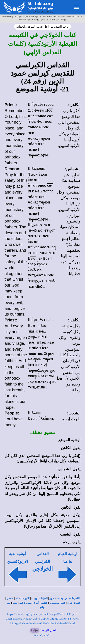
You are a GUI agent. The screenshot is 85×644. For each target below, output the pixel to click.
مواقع (43, 607)
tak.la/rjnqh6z (43, 635)
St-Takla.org (8, 16)
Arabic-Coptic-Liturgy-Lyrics (32, 20)
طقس (10, 598)
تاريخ (70, 603)
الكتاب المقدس (72, 598)
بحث (60, 598)
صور (8, 603)
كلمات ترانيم (26, 603)
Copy (35, 630)
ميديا (15, 603)
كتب (63, 603)
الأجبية (26, 598)
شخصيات (54, 603)
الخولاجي (42, 569)
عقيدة (77, 603)
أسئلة (18, 598)
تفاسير (53, 598)
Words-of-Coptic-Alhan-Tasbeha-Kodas (61, 16)
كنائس (44, 603)
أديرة (36, 603)
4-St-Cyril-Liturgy (58, 20)
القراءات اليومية (39, 598)
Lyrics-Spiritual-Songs (28, 16)
